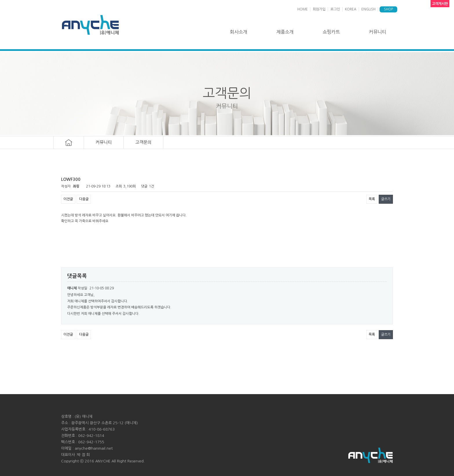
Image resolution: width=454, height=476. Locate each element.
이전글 (68, 199)
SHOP (388, 9)
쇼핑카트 (331, 32)
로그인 (335, 9)
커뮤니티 (378, 32)
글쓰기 (386, 199)
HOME (303, 9)
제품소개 (285, 32)
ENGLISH (368, 9)
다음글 (84, 199)
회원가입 (319, 9)
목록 (372, 199)
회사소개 (239, 32)
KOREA (351, 9)
